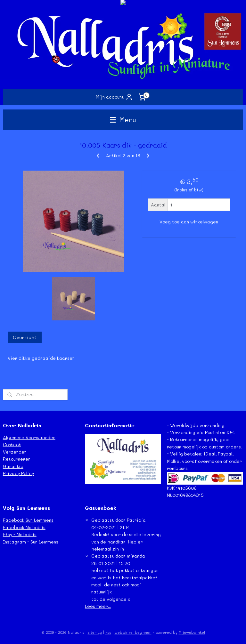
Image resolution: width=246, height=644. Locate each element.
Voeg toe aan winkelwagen (189, 222)
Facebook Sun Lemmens (28, 520)
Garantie (13, 466)
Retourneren (17, 459)
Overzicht (25, 337)
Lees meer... (98, 606)
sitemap (95, 632)
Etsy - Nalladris (20, 534)
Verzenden (15, 452)
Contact (12, 444)
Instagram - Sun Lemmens (31, 542)
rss (108, 632)
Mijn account (114, 97)
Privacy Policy (18, 473)
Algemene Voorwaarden (29, 437)
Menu (123, 120)
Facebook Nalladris (24, 527)
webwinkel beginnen (133, 632)
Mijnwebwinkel (192, 632)
